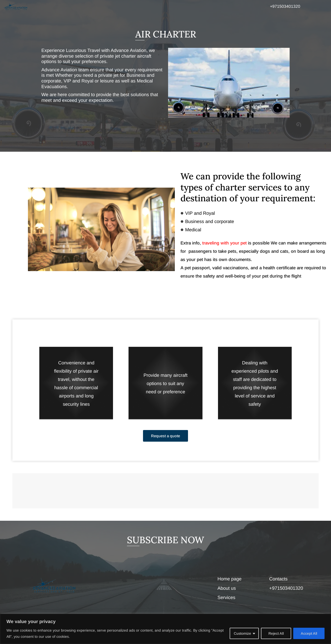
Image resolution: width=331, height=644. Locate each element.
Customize (242, 633)
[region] (165, 629)
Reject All (276, 633)
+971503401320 (285, 6)
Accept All (309, 633)
